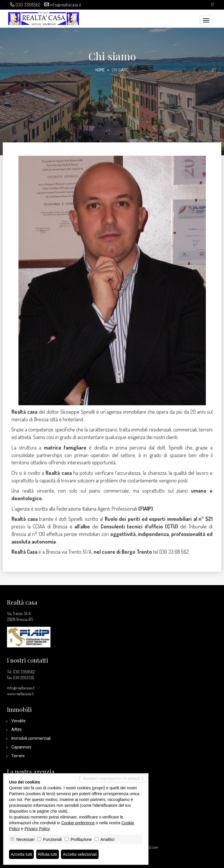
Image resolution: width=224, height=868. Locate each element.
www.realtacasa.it (20, 694)
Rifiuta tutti (48, 854)
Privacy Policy (37, 829)
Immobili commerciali (31, 738)
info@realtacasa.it (66, 5)
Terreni (18, 756)
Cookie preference (78, 823)
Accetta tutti (21, 854)
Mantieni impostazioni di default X (113, 779)
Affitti (16, 730)
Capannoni (21, 747)
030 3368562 (28, 5)
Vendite (19, 721)
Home (100, 70)
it (213, 5)
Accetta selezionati (80, 854)
